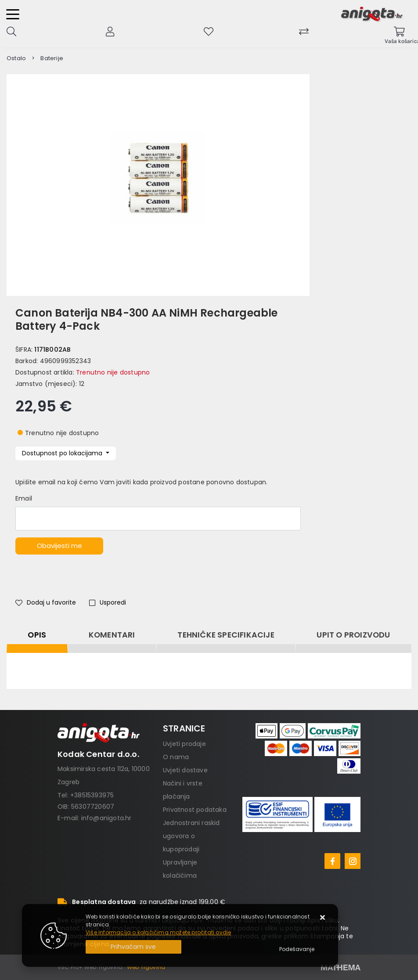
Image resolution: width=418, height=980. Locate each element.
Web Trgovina (146, 967)
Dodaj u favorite (46, 602)
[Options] (297, 949)
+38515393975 (92, 795)
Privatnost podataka (195, 810)
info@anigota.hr (106, 818)
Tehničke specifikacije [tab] (226, 635)
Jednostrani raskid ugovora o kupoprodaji (191, 836)
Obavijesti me (59, 546)
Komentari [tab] (112, 635)
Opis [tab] (37, 635)
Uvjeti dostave (185, 770)
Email (24, 498)
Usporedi (108, 602)
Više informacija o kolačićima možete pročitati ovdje (158, 932)
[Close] (133, 947)
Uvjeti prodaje (184, 744)
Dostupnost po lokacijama (63, 453)
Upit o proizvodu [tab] (353, 635)
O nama (176, 757)
